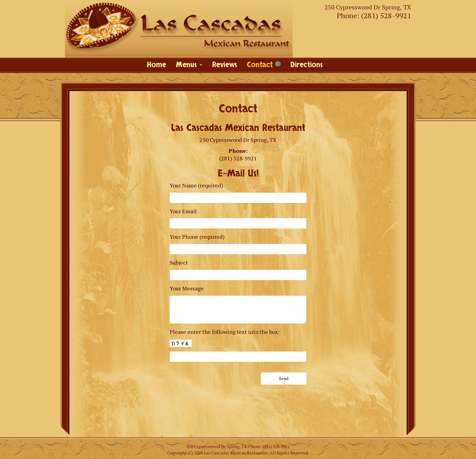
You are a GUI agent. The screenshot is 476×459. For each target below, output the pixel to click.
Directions (307, 65)
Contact (264, 65)
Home (156, 65)
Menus (189, 65)
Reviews (224, 65)
